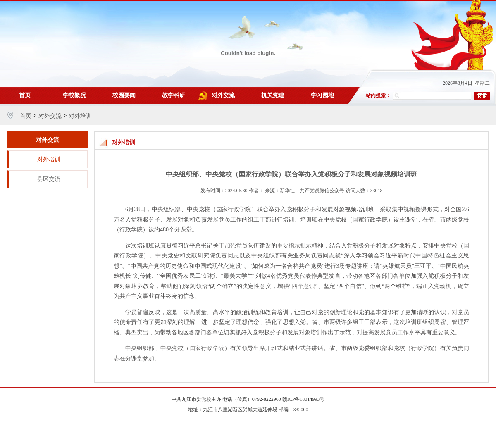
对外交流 (223, 95)
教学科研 (174, 95)
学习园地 (322, 95)
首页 (25, 95)
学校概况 (74, 95)
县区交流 (49, 179)
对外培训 (80, 116)
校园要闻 (124, 95)
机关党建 (273, 95)
